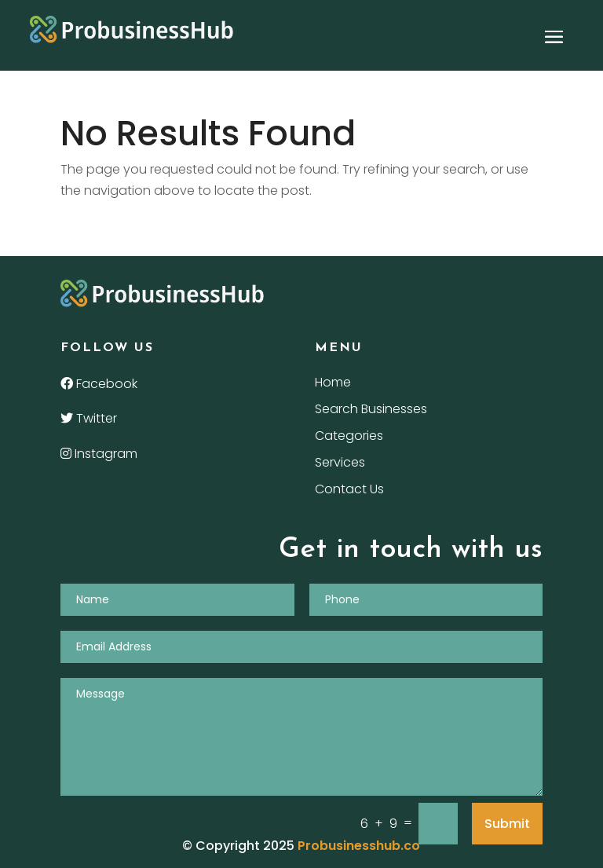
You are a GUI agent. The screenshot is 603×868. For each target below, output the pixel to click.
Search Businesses (371, 411)
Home (333, 384)
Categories (349, 438)
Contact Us (349, 491)
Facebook (99, 384)
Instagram (99, 454)
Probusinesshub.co (359, 846)
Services (340, 464)
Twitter (89, 418)
